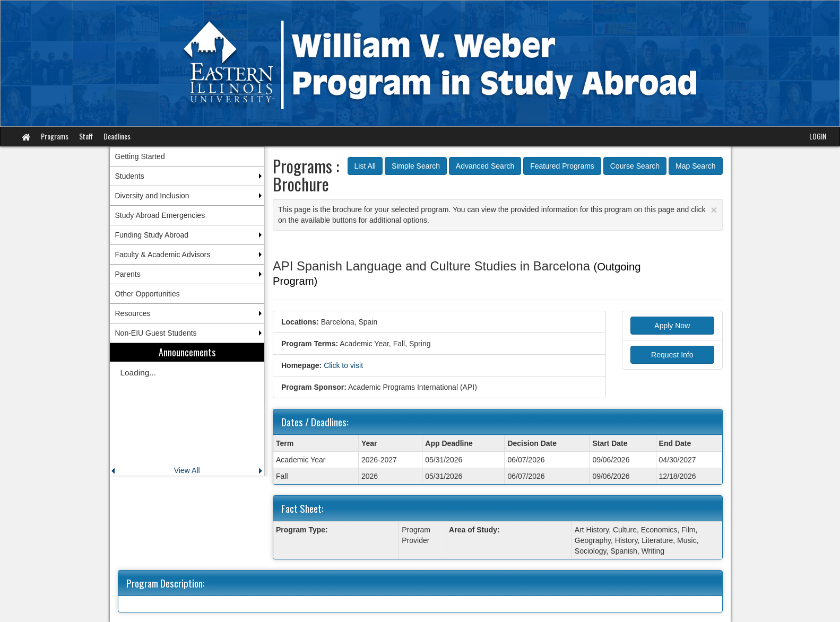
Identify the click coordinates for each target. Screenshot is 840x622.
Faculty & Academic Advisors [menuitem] (163, 255)
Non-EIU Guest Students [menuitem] (156, 333)
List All (365, 166)
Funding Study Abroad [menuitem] (152, 235)
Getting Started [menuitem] (140, 156)
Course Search (635, 166)
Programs (55, 136)
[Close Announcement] (714, 210)
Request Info (672, 355)
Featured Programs (562, 166)
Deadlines (117, 136)
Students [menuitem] (130, 176)
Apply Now (672, 326)
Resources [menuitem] (133, 313)
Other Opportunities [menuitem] (148, 294)
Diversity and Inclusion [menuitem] (152, 196)
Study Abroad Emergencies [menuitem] (160, 215)
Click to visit (343, 365)
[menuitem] (187, 410)
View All (187, 470)
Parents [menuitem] (128, 274)
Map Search (695, 166)
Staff (86, 136)
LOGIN (818, 136)
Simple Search (416, 166)
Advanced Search (485, 166)
